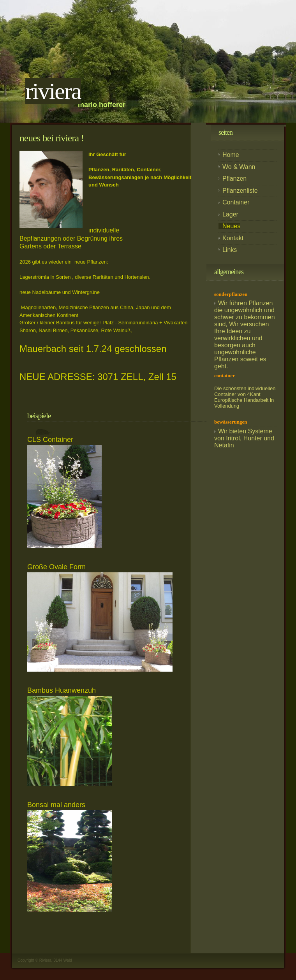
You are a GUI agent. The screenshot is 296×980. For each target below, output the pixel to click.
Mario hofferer (102, 105)
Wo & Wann (239, 167)
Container (236, 202)
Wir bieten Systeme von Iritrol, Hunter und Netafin (244, 438)
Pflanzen (234, 179)
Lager (230, 214)
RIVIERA (53, 91)
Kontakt (233, 238)
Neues (231, 226)
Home (231, 155)
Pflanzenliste (240, 191)
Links (230, 250)
